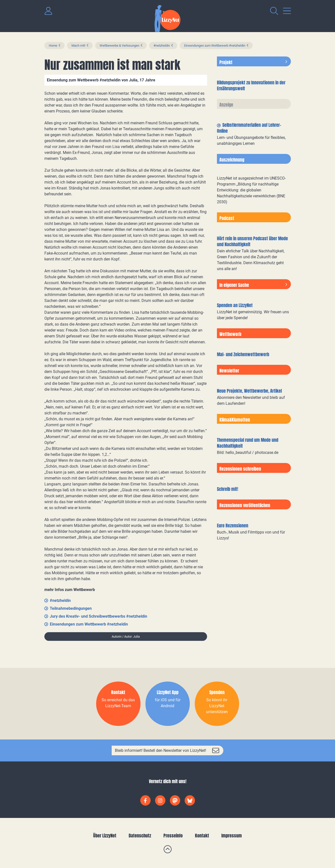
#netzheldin (162, 46)
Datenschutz (140, 836)
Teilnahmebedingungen (71, 608)
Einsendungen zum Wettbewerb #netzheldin (215, 46)
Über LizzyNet (105, 836)
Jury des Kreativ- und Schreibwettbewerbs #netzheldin (98, 616)
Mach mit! (78, 46)
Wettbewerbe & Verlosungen (119, 46)
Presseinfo (173, 836)
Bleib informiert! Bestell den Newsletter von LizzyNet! (160, 750)
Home (53, 46)
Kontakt (202, 836)
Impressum (232, 836)
